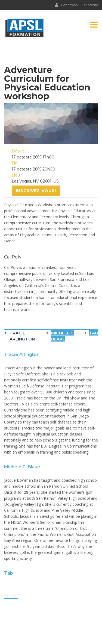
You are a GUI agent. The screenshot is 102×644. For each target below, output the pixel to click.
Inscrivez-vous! (36, 191)
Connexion (66, 5)
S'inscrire (91, 5)
